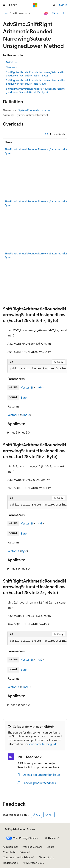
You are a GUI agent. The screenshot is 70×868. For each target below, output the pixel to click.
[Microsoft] (35, 5)
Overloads (12, 67)
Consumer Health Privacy (17, 857)
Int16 (39, 523)
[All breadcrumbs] (6, 13)
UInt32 (26, 415)
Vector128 (27, 387)
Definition (11, 62)
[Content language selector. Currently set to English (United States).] (20, 829)
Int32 (39, 659)
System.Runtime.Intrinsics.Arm (36, 110)
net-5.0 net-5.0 (20, 432)
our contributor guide (43, 744)
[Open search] (54, 5)
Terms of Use (47, 857)
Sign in (63, 5)
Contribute (9, 852)
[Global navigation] (4, 5)
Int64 (39, 387)
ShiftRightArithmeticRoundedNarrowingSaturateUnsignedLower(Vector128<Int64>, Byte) (36, 74)
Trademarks (10, 863)
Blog (49, 847)
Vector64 (13, 415)
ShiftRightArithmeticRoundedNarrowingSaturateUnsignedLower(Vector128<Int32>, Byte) (36, 90)
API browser (20, 13)
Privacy (24, 852)
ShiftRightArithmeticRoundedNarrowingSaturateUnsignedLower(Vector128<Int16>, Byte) (36, 82)
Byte (24, 397)
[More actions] (64, 13)
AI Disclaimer (10, 847)
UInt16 (25, 687)
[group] (35, 220)
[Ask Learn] (46, 13)
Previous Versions (32, 847)
